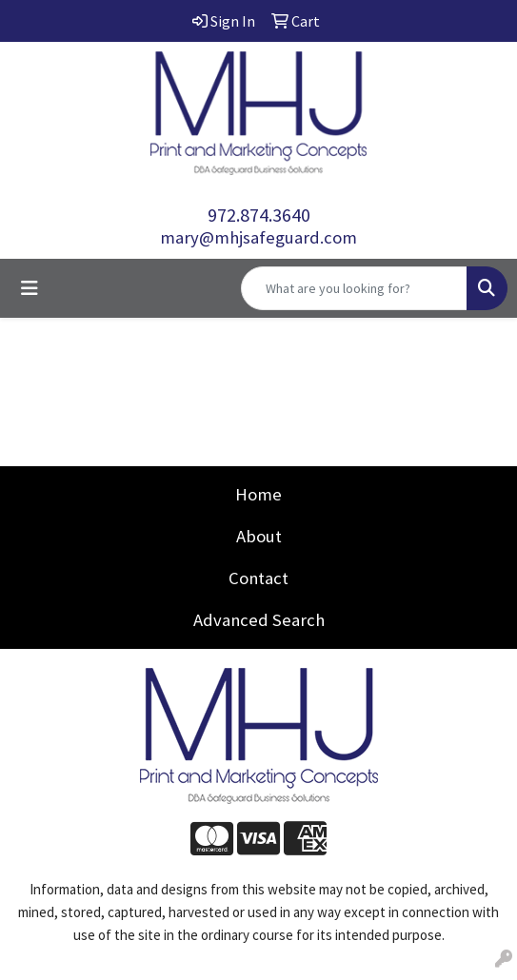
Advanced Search (259, 620)
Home (258, 494)
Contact (258, 578)
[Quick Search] (354, 288)
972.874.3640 (259, 215)
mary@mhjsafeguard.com (258, 237)
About (259, 536)
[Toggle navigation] (30, 288)
